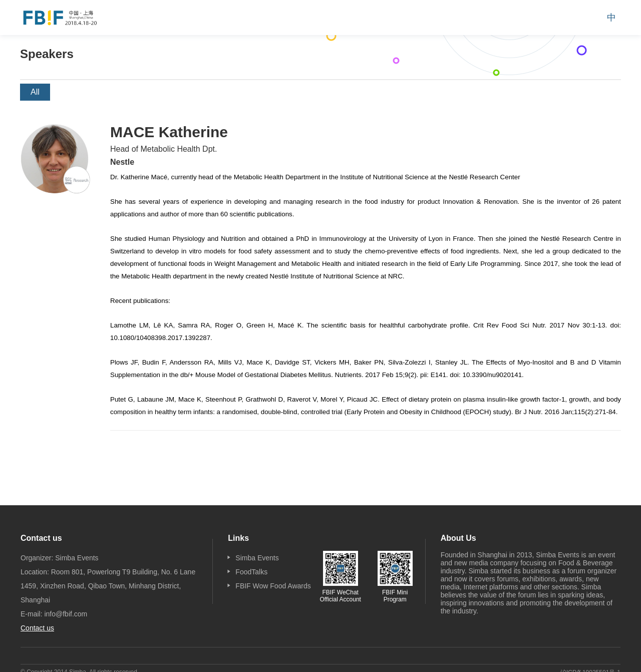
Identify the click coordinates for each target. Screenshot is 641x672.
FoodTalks (251, 572)
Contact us (37, 628)
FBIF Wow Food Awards (273, 586)
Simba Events (257, 558)
